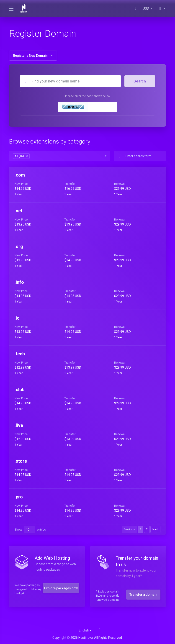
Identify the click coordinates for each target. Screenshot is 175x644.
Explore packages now (61, 588)
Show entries (30, 530)
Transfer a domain (143, 595)
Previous (129, 529)
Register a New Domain (33, 56)
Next (155, 529)
